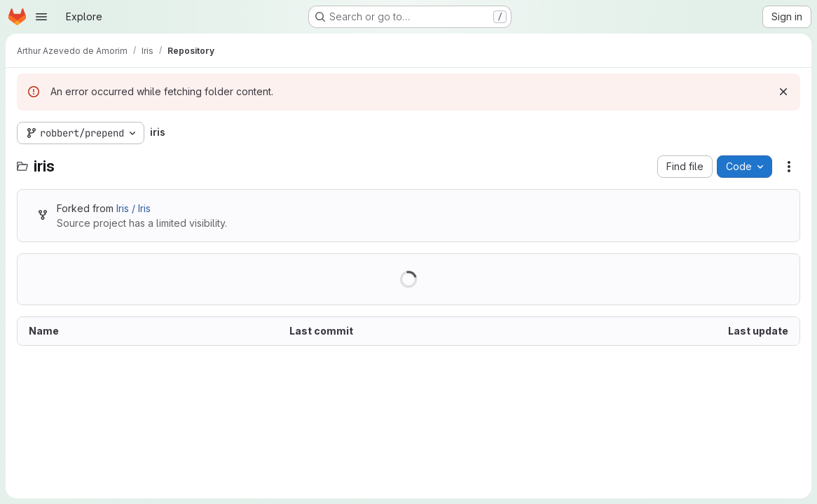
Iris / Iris (133, 208)
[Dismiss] (783, 92)
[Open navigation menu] (41, 17)
